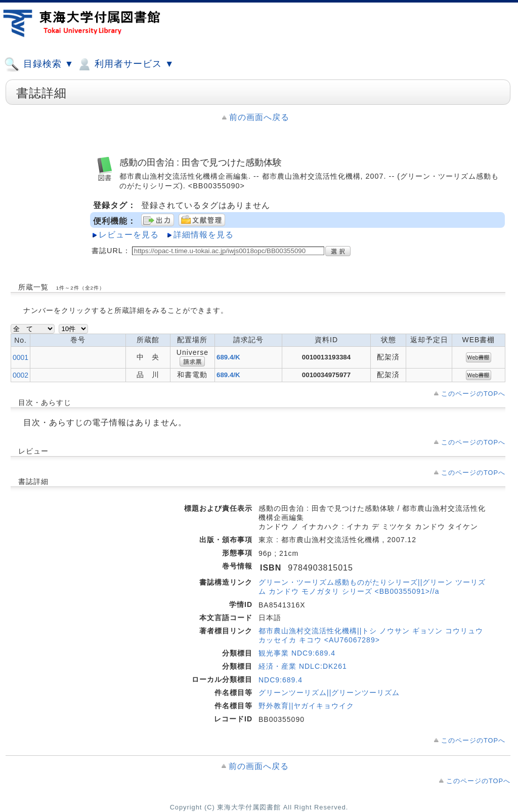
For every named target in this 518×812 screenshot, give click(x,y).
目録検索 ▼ (39, 64)
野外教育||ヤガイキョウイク (306, 706)
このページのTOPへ (473, 394)
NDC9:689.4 (280, 680)
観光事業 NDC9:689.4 (297, 653)
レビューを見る (129, 235)
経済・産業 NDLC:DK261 (303, 666)
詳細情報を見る (204, 235)
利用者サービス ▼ (125, 64)
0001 (20, 357)
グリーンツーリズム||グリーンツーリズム (329, 693)
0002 (20, 375)
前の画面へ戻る (259, 117)
